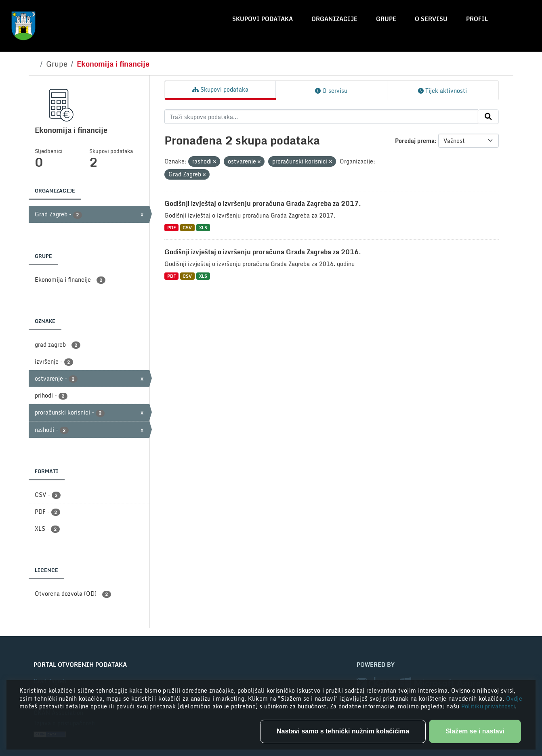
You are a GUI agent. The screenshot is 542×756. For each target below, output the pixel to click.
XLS (203, 227)
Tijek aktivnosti (442, 91)
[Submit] (488, 117)
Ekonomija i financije (113, 64)
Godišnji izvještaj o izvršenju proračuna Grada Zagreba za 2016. (263, 252)
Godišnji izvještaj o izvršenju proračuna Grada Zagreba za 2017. (263, 203)
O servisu (431, 19)
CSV (187, 227)
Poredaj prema (415, 141)
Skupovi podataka (263, 19)
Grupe (386, 19)
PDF (171, 227)
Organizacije (334, 19)
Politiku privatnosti (488, 706)
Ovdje (514, 698)
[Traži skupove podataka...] (321, 117)
